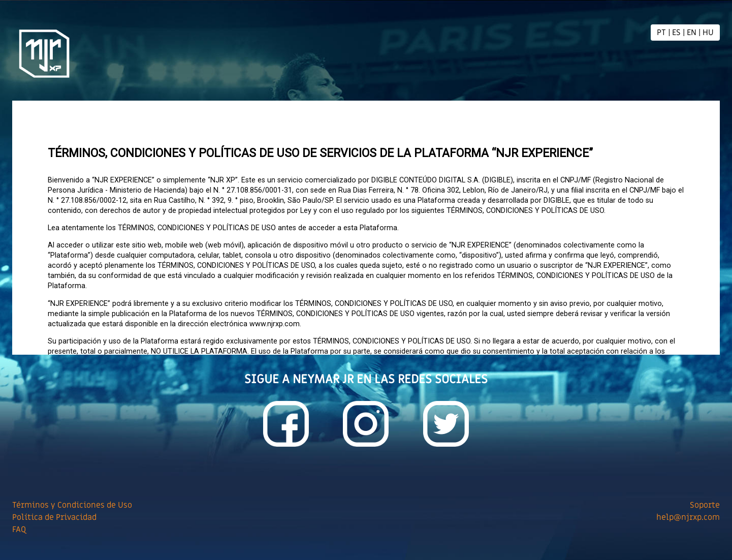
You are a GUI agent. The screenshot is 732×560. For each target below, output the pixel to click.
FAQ (19, 530)
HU (708, 33)
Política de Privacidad (54, 517)
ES (676, 33)
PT (661, 33)
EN (692, 33)
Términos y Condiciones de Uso (72, 505)
